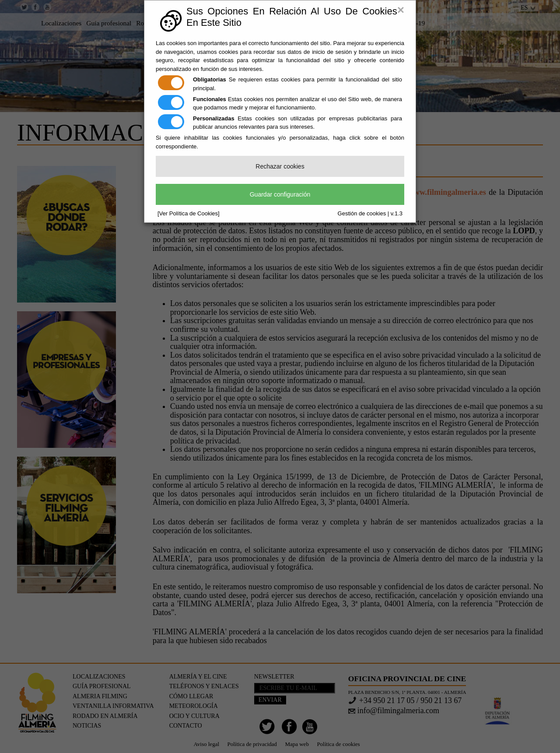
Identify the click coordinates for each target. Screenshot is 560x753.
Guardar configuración (280, 194)
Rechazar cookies (280, 166)
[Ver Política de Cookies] (189, 213)
